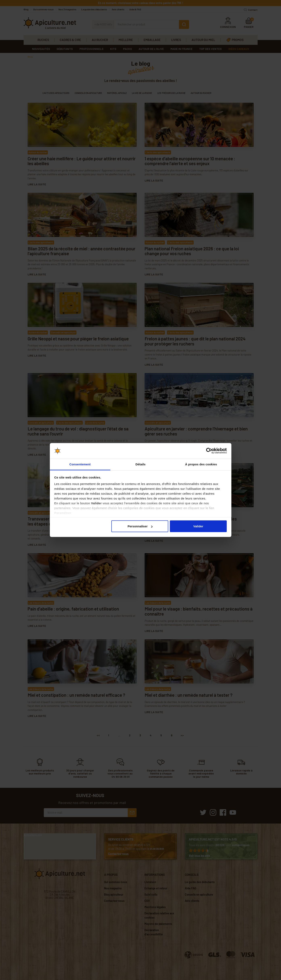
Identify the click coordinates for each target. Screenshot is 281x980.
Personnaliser (140, 526)
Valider (198, 526)
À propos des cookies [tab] (201, 464)
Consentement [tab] (80, 464)
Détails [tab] (141, 464)
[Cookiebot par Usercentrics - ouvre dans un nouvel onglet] (209, 451)
